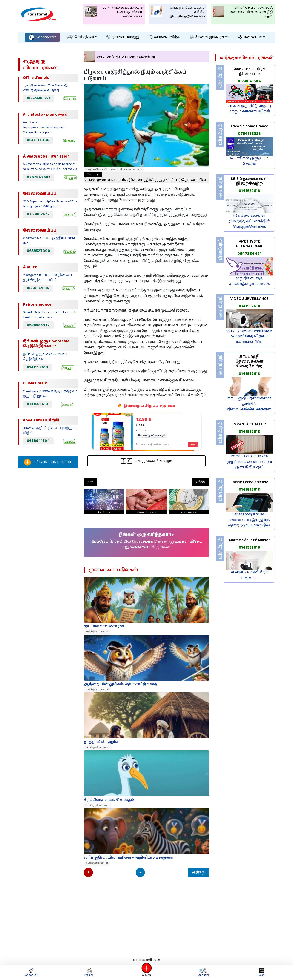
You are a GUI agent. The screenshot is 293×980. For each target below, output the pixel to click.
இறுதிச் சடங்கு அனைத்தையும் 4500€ (249, 281)
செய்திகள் (81, 37)
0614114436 (38, 140)
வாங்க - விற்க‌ (164, 37)
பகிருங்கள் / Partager (146, 461)
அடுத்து (201, 482)
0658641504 (38, 441)
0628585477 (38, 325)
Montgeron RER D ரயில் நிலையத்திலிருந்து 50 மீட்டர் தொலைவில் (145, 178)
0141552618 (37, 367)
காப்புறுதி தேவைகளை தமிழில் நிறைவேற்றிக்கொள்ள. (249, 404)
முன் (90, 482)
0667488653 (38, 98)
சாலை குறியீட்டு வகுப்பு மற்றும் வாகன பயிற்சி (249, 109)
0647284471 (249, 254)
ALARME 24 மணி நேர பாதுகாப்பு (249, 575)
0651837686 (38, 288)
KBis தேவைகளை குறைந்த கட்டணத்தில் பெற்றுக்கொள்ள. (249, 221)
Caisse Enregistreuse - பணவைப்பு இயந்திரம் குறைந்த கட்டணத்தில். (249, 520)
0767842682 (39, 177)
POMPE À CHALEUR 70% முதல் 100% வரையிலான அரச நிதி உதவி (249, 462)
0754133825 (249, 134)
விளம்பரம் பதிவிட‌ (48, 462)
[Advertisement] (48, 548)
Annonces (32, 972)
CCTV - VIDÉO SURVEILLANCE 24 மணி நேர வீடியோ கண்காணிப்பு (249, 336)
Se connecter (42, 37)
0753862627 (38, 214)
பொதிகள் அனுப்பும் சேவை (249, 161)
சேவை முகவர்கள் (209, 37)
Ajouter (146, 972)
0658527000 (38, 251)
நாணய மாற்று (123, 37)
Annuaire (204, 972)
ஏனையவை (252, 37)
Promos (89, 972)
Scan (261, 972)
